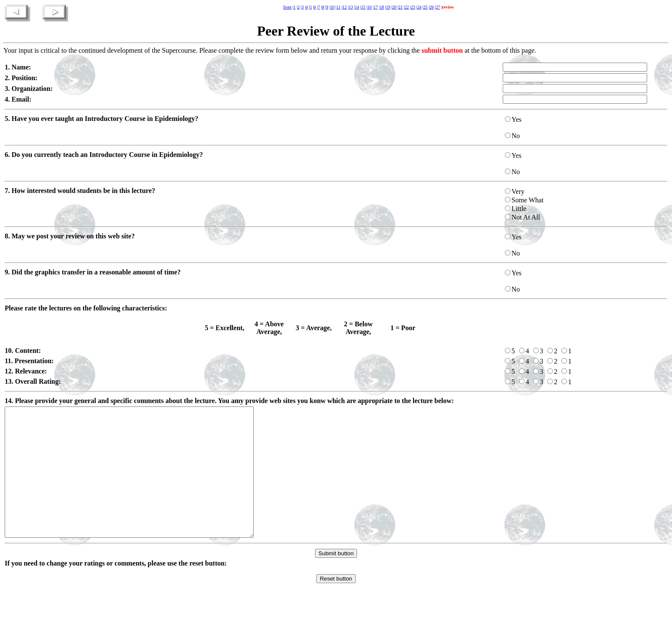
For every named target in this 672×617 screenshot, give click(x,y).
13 (351, 7)
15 (363, 7)
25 (426, 7)
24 (419, 7)
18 (382, 7)
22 (407, 7)
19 (388, 7)
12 (345, 7)
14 (357, 7)
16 (369, 7)
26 (432, 7)
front (287, 7)
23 (413, 7)
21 (401, 7)
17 (376, 7)
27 (438, 7)
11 (339, 7)
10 (332, 7)
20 (394, 7)
